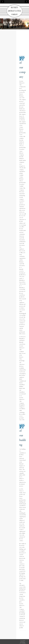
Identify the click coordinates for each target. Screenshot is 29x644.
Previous (1, 23)
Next (28, 23)
